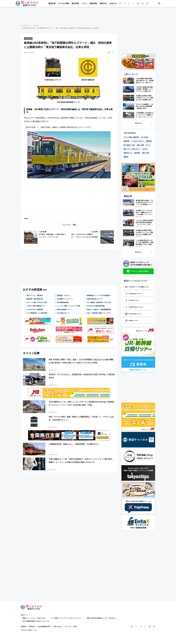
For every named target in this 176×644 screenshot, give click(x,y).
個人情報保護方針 (43, 627)
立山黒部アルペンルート (65, 299)
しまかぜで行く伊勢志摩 (35, 309)
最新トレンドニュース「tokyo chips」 (34, 618)
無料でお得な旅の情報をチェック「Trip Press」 (102, 618)
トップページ (25, 26)
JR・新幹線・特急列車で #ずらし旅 (99, 302)
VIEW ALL (138, 123)
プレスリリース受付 (71, 627)
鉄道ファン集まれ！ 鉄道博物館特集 (99, 309)
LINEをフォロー (132, 321)
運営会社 (32, 627)
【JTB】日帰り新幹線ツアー (36, 306)
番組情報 (93, 4)
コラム (84, 4)
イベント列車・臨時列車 (131, 137)
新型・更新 (140, 145)
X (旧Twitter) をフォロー (134, 307)
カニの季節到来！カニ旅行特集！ (37, 313)
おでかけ (145, 149)
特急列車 (126, 141)
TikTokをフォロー (132, 300)
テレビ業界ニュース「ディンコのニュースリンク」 (67, 618)
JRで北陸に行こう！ (64, 313)
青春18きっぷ (128, 153)
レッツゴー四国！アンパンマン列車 (68, 306)
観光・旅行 (146, 153)
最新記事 (52, 4)
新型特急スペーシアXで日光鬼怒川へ (99, 295)
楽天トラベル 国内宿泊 (35, 295)
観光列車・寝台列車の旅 (35, 299)
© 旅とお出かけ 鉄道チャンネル (29, 630)
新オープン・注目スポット (132, 149)
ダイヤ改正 (144, 137)
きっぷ (148, 145)
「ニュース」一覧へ (69, 225)
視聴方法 (103, 4)
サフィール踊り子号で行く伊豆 (37, 302)
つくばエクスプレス (138, 141)
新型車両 (149, 141)
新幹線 (126, 157)
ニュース (36, 26)
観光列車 (137, 153)
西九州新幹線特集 (63, 302)
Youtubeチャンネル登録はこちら (137, 287)
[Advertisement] (88, 16)
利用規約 (23, 627)
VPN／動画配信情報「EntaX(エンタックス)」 (36, 621)
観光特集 (75, 4)
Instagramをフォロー (134, 294)
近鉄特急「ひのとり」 (64, 295)
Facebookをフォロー (133, 314)
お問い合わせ (57, 627)
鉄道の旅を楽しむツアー (95, 299)
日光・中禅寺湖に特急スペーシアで (99, 313)
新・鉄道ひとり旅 (129, 145)
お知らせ (113, 4)
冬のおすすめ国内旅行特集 (96, 306)
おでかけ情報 (64, 4)
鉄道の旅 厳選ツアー (64, 309)
